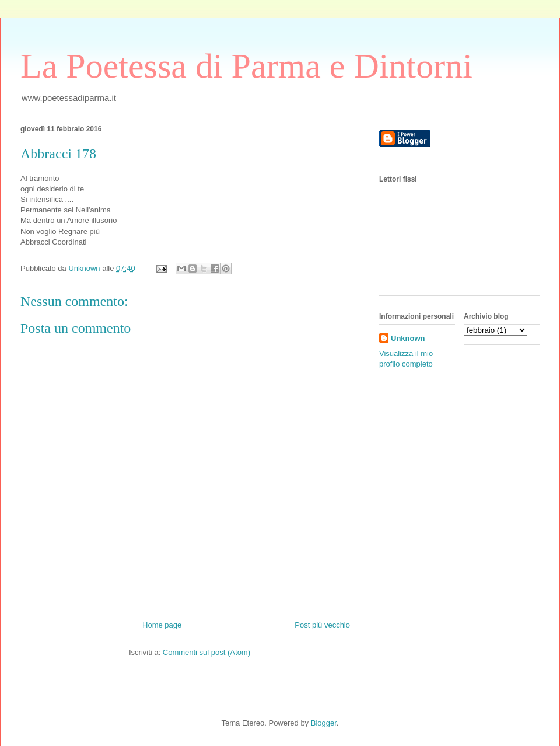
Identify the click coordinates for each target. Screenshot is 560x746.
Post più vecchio (322, 625)
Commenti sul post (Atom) (206, 652)
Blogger (324, 723)
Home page (162, 625)
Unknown (408, 338)
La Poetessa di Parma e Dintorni (246, 66)
